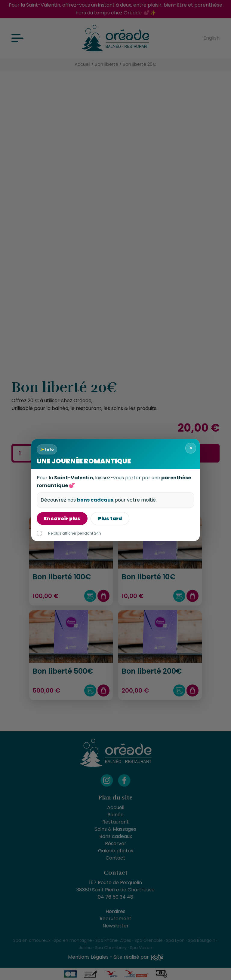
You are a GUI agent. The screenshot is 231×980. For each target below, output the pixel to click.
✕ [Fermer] (191, 448)
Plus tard (110, 519)
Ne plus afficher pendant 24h (69, 533)
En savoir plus (62, 519)
